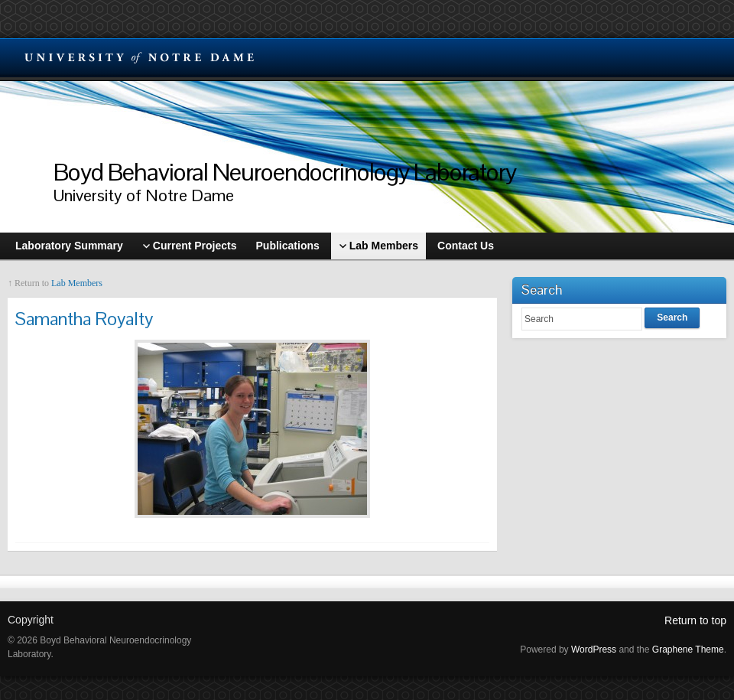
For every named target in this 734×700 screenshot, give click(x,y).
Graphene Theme (688, 650)
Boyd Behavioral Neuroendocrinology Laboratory (285, 172)
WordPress (594, 650)
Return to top (695, 620)
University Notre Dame (140, 57)
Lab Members (77, 283)
